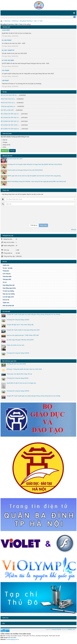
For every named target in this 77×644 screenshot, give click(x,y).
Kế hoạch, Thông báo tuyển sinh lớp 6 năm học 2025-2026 (24, 369)
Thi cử (5, 282)
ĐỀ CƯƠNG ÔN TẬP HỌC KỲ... (10, 114)
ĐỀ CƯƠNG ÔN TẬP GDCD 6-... (11, 129)
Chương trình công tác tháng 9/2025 (18, 378)
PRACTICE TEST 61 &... (8, 103)
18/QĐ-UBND (6, 30)
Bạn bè (4, 140)
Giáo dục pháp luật (8, 306)
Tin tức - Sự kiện (8, 268)
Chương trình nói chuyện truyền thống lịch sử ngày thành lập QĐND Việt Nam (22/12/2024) (35, 164)
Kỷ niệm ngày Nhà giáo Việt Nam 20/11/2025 (20, 340)
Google (4, 142)
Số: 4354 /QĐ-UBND (8, 60)
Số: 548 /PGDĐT (7, 40)
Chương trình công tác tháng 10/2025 (18, 353)
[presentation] (9, 215)
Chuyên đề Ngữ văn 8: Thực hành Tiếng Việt (20, 325)
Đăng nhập (43, 225)
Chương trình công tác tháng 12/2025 (18, 320)
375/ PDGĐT (6, 70)
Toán (41, 21)
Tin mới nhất (6, 311)
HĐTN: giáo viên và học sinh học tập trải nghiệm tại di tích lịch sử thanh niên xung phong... (34, 176)
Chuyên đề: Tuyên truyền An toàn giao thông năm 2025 (23, 330)
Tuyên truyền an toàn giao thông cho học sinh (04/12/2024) (25, 170)
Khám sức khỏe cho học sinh (15, 345)
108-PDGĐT (5, 80)
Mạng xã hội (6, 145)
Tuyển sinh (6, 265)
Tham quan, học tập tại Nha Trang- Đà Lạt (19, 374)
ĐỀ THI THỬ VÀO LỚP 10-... (9, 95)
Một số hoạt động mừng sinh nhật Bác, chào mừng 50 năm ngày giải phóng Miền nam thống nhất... (37, 181)
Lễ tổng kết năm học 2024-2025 (16, 364)
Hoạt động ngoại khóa (9, 288)
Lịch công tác (7, 274)
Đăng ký (74, 229)
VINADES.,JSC (71, 629)
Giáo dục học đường (9, 294)
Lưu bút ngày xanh (8, 297)
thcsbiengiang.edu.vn (13, 639)
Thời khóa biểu (7, 277)
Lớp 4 (36, 21)
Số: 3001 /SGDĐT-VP (8, 50)
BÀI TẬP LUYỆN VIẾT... (8, 110)
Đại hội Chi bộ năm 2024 (15, 159)
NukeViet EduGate (57, 629)
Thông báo (6, 271)
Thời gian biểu (7, 279)
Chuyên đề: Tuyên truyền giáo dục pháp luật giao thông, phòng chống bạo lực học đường (33, 314)
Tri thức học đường (8, 291)
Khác (3, 147)
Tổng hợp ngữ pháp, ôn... (9, 106)
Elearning (7, 21)
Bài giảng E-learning (26, 21)
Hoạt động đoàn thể (9, 285)
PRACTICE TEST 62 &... (8, 99)
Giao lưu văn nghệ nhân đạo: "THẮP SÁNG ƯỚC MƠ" (23, 335)
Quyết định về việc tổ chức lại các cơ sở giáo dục (21, 383)
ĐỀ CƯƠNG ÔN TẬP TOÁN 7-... (10, 125)
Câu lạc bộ (6, 300)
